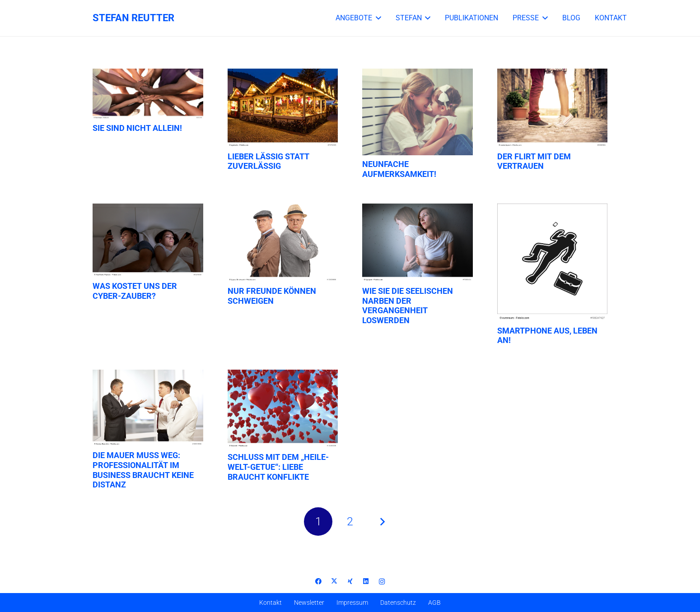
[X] (334, 582)
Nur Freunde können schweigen (272, 296)
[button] (377, 18)
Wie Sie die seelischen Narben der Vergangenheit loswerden (408, 306)
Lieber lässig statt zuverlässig (268, 161)
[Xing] (350, 582)
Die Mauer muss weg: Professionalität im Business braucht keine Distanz (143, 470)
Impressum (352, 603)
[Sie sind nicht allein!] (148, 94)
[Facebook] (319, 582)
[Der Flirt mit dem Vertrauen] (553, 108)
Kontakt (271, 603)
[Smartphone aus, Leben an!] (553, 263)
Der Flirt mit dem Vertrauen (534, 161)
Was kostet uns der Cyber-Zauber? (135, 291)
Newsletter (309, 603)
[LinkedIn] (366, 582)
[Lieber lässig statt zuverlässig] (283, 108)
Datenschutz (398, 603)
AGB (434, 603)
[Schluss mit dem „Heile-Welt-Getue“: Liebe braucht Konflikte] (283, 409)
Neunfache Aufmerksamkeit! (399, 169)
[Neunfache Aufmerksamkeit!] (418, 112)
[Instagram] (382, 582)
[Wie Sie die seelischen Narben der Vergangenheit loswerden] (418, 243)
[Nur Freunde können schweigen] (283, 243)
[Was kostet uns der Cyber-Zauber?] (148, 240)
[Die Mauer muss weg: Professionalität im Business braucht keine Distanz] (148, 408)
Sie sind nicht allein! (137, 128)
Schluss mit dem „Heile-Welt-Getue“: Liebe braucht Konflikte (278, 467)
